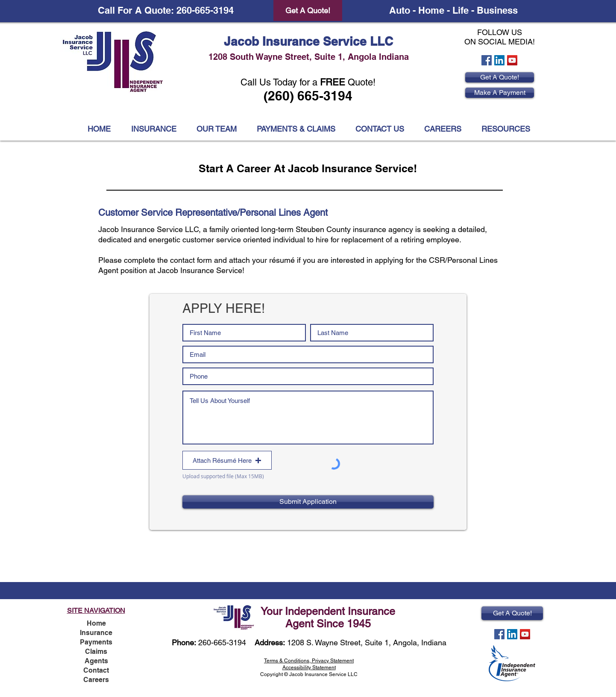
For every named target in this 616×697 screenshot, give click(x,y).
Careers (96, 680)
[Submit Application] (308, 502)
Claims (96, 651)
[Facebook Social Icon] (487, 60)
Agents (96, 661)
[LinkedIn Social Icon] (499, 60)
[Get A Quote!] (308, 10)
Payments (96, 642)
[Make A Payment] (500, 93)
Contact (96, 670)
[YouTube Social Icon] (512, 60)
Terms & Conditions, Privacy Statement (309, 661)
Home (96, 623)
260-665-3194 (222, 643)
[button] (506, 129)
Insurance (96, 633)
